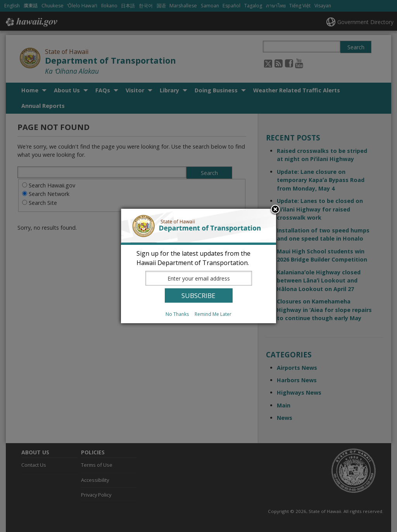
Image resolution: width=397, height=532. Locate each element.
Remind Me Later (213, 314)
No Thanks (177, 314)
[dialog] (198, 266)
